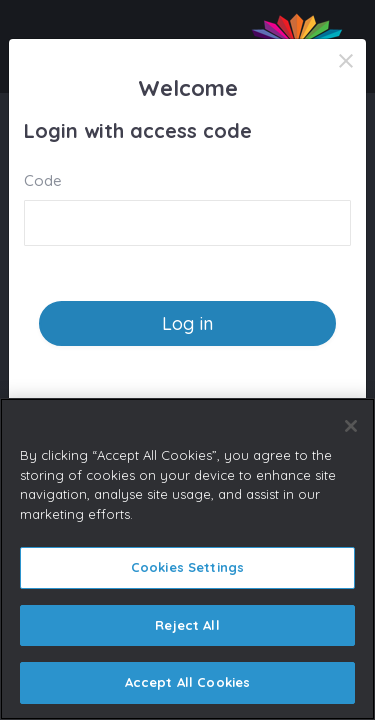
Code (43, 180)
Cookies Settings (187, 567)
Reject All (187, 625)
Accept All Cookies (187, 682)
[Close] (346, 61)
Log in (187, 323)
